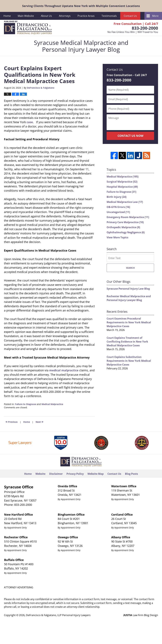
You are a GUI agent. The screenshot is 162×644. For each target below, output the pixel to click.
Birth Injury (117, 197)
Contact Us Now (130, 136)
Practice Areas (86, 16)
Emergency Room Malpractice (128, 217)
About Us (46, 16)
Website (40, 474)
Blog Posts (131, 474)
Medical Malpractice (52, 404)
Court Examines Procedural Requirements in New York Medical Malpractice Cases (129, 322)
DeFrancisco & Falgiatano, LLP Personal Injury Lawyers (58, 615)
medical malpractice (64, 370)
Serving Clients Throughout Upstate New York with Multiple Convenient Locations (81, 6)
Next (39, 422)
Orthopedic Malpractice (123, 227)
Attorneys (65, 16)
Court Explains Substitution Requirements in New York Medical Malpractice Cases (129, 361)
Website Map (96, 474)
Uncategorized (118, 212)
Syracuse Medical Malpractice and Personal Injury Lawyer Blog (28, 28)
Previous (12, 422)
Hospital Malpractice (122, 187)
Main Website (26, 16)
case (30, 122)
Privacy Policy (75, 474)
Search (130, 268)
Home (7, 16)
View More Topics (117, 237)
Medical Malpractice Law (125, 202)
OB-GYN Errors (118, 207)
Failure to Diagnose (26, 404)
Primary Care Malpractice (125, 222)
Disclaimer (56, 474)
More (155, 16)
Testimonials (109, 16)
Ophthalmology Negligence (126, 232)
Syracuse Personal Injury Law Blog (128, 289)
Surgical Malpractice (122, 182)
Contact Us (130, 16)
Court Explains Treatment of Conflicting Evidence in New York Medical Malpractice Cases (127, 342)
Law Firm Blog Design (141, 615)
